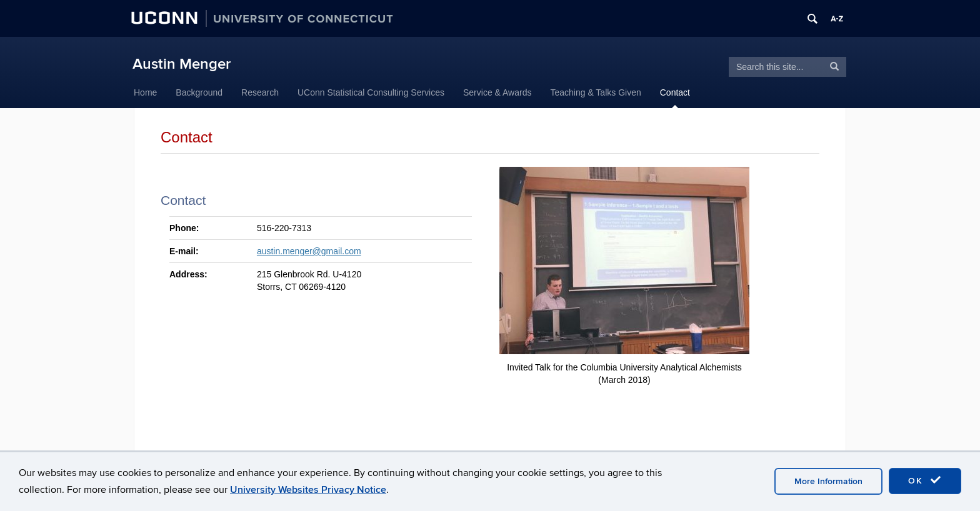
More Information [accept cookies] (828, 481)
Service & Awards (497, 92)
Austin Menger (182, 64)
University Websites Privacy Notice (308, 490)
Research (260, 92)
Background (199, 92)
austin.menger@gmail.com (309, 251)
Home (145, 92)
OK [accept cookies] (925, 480)
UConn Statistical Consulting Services (371, 92)
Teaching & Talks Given (595, 92)
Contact (675, 92)
